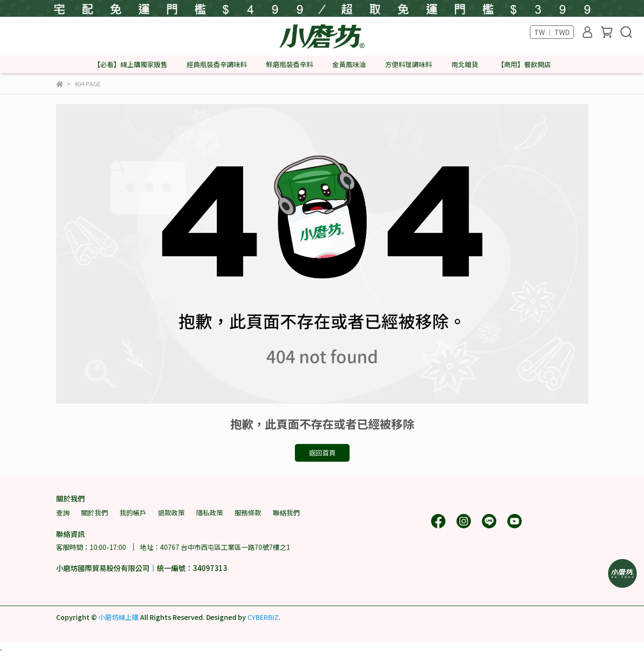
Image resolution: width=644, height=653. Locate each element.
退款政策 (171, 513)
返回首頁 (322, 453)
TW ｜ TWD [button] (552, 32)
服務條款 (248, 513)
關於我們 (94, 513)
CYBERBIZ (263, 617)
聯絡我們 (286, 513)
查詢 (63, 513)
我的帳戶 (133, 513)
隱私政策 (210, 513)
